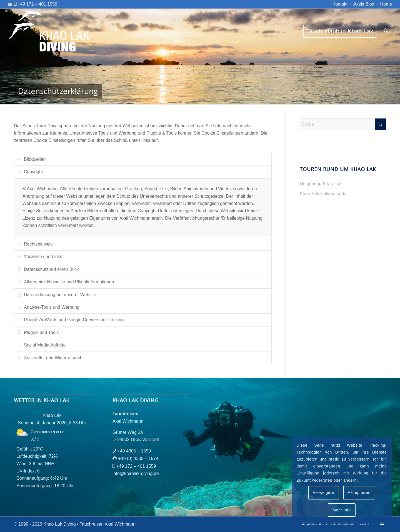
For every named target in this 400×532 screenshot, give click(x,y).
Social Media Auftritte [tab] (41, 345)
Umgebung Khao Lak (321, 184)
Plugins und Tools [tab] (38, 332)
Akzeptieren (359, 493)
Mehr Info (342, 510)
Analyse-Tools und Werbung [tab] (48, 307)
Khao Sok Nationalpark (322, 194)
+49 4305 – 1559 (134, 451)
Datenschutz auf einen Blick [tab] (48, 269)
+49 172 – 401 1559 (37, 4)
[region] (143, 207)
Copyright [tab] (30, 172)
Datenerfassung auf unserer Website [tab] (57, 295)
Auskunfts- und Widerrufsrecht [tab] (50, 358)
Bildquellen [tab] (31, 159)
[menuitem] (340, 4)
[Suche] (386, 31)
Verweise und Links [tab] (40, 257)
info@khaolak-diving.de (136, 473)
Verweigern (323, 493)
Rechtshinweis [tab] (35, 244)
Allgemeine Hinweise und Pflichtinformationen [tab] (66, 282)
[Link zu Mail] (10, 4)
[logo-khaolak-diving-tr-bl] (50, 31)
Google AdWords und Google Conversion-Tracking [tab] (70, 320)
